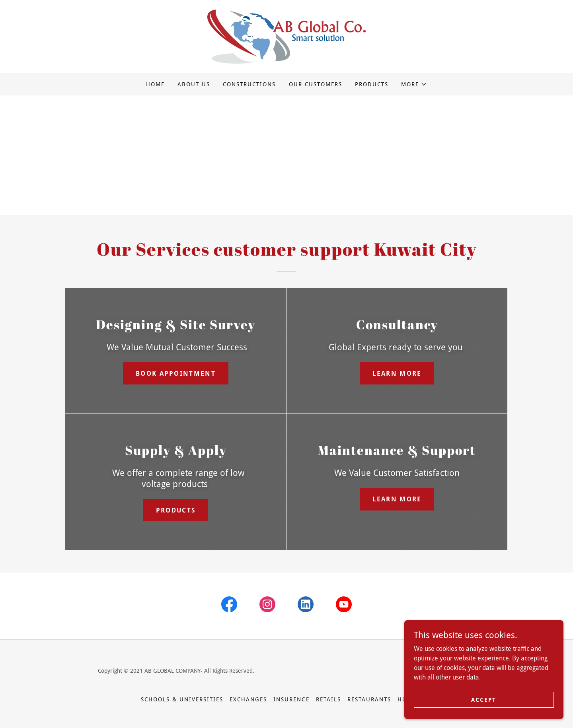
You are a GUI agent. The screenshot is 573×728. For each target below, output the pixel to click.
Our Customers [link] (316, 84)
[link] (286, 36)
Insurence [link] (291, 699)
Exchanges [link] (248, 699)
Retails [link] (328, 699)
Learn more (397, 374)
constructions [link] (249, 84)
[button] (414, 84)
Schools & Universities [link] (182, 699)
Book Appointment (176, 374)
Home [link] (155, 84)
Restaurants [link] (369, 699)
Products (176, 510)
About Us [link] (194, 84)
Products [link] (372, 84)
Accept (484, 699)
